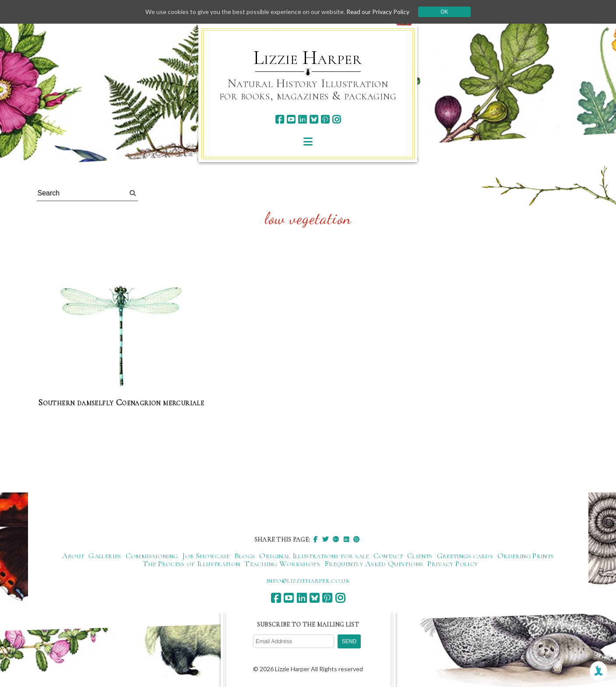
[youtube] (291, 119)
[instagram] (336, 119)
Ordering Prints (526, 556)
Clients (420, 556)
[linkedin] (302, 119)
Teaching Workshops (282, 563)
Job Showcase (206, 556)
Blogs (245, 556)
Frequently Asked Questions (374, 563)
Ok (444, 12)
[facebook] (280, 119)
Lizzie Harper (308, 58)
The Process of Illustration (192, 563)
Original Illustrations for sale (314, 556)
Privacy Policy (452, 563)
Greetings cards (465, 556)
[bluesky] (314, 119)
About (73, 556)
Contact (388, 556)
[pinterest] (325, 119)
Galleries (105, 556)
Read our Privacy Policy (378, 12)
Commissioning (152, 556)
